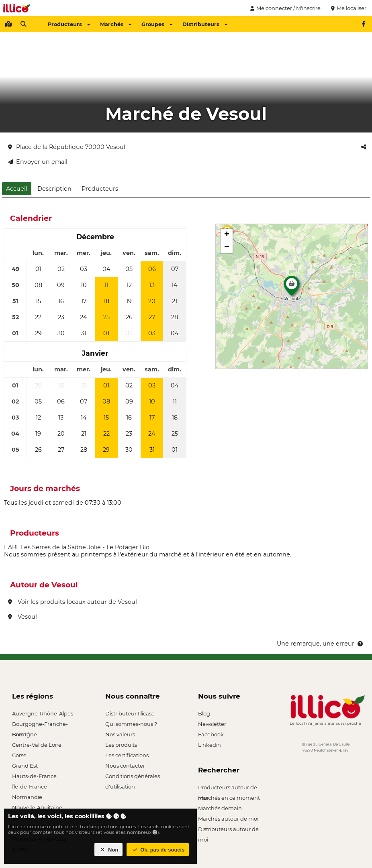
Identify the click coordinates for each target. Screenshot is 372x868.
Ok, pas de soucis (158, 850)
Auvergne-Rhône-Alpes (43, 713)
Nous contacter (125, 766)
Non (109, 850)
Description (54, 189)
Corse (19, 755)
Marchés (116, 24)
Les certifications (127, 755)
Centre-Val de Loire (37, 745)
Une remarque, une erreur (320, 644)
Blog (204, 713)
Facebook (211, 734)
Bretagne (25, 734)
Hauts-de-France (34, 776)
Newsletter (212, 724)
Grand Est (25, 766)
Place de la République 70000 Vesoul (67, 147)
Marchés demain (220, 808)
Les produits (121, 745)
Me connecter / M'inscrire (284, 8)
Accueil (17, 189)
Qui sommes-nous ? (131, 724)
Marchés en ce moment (229, 798)
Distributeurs (205, 24)
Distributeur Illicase (130, 713)
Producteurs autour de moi (228, 788)
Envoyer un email (38, 162)
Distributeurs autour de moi (228, 830)
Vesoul (22, 617)
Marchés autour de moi (228, 819)
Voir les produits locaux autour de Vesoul (73, 602)
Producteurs (69, 24)
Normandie (27, 797)
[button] (292, 288)
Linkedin (210, 745)
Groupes (157, 24)
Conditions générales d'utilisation (133, 777)
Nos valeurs (120, 734)
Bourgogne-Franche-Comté (40, 725)
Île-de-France (30, 786)
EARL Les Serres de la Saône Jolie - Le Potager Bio (77, 547)
